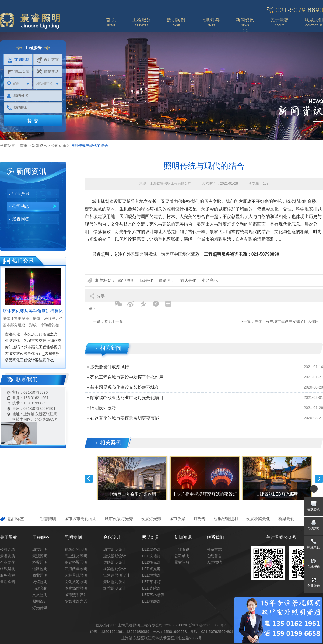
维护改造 (48, 71)
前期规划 (18, 60)
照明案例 (73, 537)
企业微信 (314, 586)
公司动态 (59, 146)
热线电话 (314, 548)
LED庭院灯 (151, 588)
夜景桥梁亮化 (258, 519)
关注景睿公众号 (281, 537)
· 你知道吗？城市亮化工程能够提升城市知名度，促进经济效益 (32, 348)
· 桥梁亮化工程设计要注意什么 (28, 360)
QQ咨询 (314, 528)
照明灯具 (151, 537)
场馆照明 (40, 582)
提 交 (33, 121)
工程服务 (41, 537)
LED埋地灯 (151, 575)
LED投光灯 (151, 562)
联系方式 (214, 549)
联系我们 (215, 537)
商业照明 (126, 280)
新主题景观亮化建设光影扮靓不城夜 (125, 387)
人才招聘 (214, 562)
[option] (132, 478)
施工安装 (18, 71)
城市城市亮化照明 (80, 519)
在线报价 (314, 567)
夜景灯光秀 (151, 519)
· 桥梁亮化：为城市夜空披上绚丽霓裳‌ (32, 341)
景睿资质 (8, 556)
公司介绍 (8, 549)
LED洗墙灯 (151, 556)
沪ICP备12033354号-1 (208, 625)
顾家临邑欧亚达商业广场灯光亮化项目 (127, 398)
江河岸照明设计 (117, 575)
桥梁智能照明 (226, 519)
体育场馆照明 (76, 588)
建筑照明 (167, 280)
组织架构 (8, 569)
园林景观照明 (76, 575)
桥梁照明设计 (115, 569)
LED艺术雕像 (153, 595)
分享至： (97, 298)
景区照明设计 (115, 582)
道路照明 (40, 569)
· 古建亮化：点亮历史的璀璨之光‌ (30, 334)
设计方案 (48, 60)
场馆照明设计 (115, 588)
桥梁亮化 (286, 519)
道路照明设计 (115, 562)
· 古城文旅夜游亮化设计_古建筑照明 (31, 354)
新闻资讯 (39, 146)
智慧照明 (48, 519)
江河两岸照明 (76, 569)
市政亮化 (40, 588)
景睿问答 (21, 219)
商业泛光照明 (76, 556)
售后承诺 (8, 582)
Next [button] (319, 479)
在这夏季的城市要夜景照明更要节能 (125, 418)
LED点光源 (151, 569)
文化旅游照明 (76, 582)
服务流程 (8, 575)
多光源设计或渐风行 (110, 367)
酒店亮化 (188, 280)
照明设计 (175, 209)
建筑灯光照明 (76, 549)
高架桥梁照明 (76, 562)
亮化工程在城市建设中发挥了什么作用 (287, 321)
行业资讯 (21, 194)
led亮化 (146, 280)
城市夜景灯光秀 (119, 519)
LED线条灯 (151, 549)
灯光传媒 (40, 608)
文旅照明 (40, 595)
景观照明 (40, 556)
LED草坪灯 (151, 582)
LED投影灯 (151, 601)
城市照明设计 (76, 595)
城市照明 (40, 549)
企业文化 (8, 562)
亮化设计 (112, 537)
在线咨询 (314, 509)
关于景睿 (9, 537)
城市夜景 (177, 519)
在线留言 (214, 556)
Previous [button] (89, 479)
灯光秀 (200, 519)
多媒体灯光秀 (76, 601)
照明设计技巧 (103, 408)
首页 (24, 146)
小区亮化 (210, 280)
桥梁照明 (40, 562)
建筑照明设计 (115, 556)
